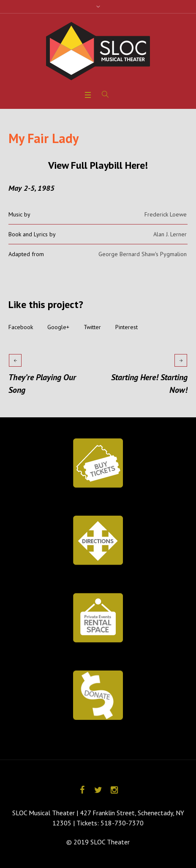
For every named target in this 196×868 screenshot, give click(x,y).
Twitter (92, 327)
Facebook (21, 327)
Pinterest (127, 327)
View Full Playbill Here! (98, 165)
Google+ (58, 327)
